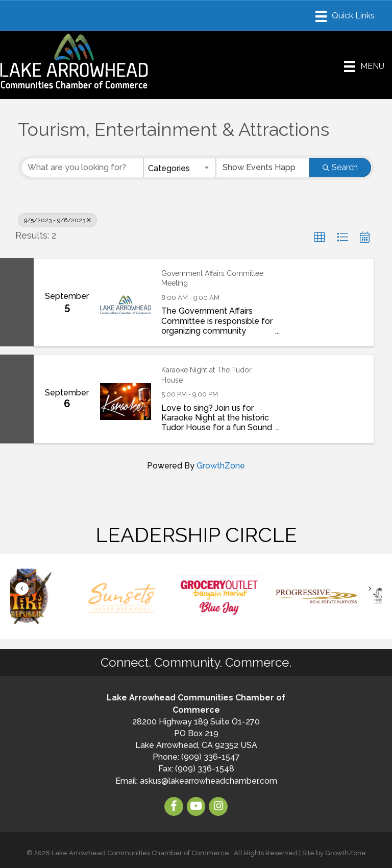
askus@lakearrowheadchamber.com (209, 781)
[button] (320, 238)
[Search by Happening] (263, 168)
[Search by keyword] (82, 168)
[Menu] (345, 16)
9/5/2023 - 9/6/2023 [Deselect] (57, 220)
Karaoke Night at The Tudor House (206, 375)
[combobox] (180, 168)
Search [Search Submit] (340, 167)
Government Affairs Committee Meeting (212, 278)
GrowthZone (221, 466)
